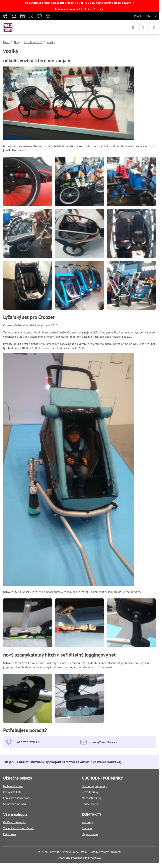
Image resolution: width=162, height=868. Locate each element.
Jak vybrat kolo (12, 792)
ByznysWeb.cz (93, 858)
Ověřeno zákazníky (15, 822)
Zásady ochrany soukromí (105, 852)
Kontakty (87, 822)
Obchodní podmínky (94, 786)
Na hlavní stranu (13, 786)
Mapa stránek (90, 834)
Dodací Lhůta (90, 804)
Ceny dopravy (90, 792)
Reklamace (9, 834)
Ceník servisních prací (16, 798)
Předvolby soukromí (75, 852)
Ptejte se (87, 828)
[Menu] (154, 27)
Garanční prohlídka (15, 804)
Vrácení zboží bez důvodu (19, 828)
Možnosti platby (92, 798)
